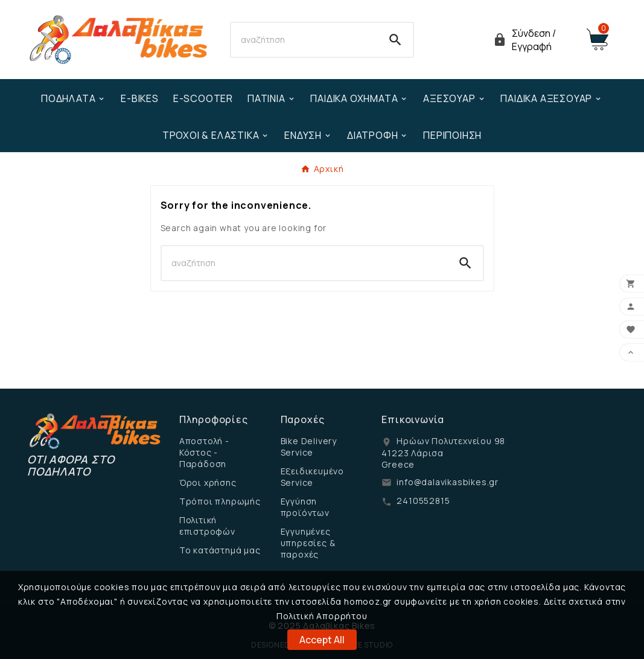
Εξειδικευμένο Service (312, 477)
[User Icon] (532, 40)
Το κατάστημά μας (220, 550)
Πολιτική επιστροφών (207, 526)
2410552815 (423, 501)
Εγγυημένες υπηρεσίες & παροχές (308, 543)
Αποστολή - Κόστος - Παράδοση (204, 452)
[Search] (305, 40)
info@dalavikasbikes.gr (448, 482)
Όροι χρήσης (208, 482)
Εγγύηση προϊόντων (305, 507)
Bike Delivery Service (309, 447)
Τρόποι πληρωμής (220, 501)
